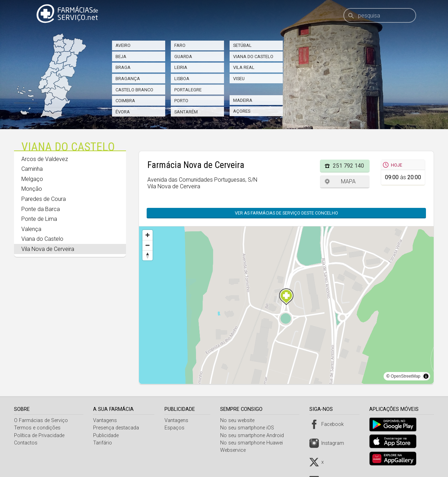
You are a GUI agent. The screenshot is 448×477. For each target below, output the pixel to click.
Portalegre (188, 90)
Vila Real (244, 67)
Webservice (235, 450)
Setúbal (242, 45)
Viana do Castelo (253, 57)
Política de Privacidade (39, 436)
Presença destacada (117, 428)
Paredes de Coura (44, 199)
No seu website (240, 420)
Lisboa (182, 79)
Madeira (243, 100)
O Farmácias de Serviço (41, 420)
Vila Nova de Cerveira (48, 249)
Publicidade (107, 436)
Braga (123, 67)
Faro (180, 45)
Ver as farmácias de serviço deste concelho (286, 213)
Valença (31, 229)
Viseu (239, 79)
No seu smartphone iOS (250, 428)
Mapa (348, 181)
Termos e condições (37, 428)
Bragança (128, 79)
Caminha (32, 169)
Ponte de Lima (39, 219)
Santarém (186, 112)
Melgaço (32, 179)
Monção (32, 189)
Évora (123, 112)
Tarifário (104, 443)
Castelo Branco (134, 90)
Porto (181, 101)
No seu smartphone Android (254, 436)
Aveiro (123, 45)
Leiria (181, 67)
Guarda (183, 57)
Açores (242, 111)
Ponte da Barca (41, 209)
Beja (121, 57)
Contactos (26, 443)
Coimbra (125, 101)
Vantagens (106, 420)
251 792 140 (348, 166)
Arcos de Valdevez (45, 159)
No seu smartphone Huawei (254, 443)
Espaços (176, 428)
